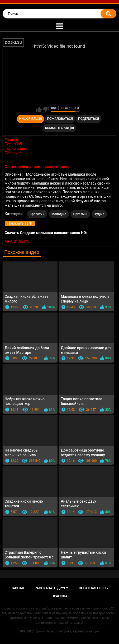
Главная (16, 588)
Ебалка (11, 140)
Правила (59, 596)
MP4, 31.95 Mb (17, 241)
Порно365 (13, 144)
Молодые (59, 214)
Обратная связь (93, 588)
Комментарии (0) (59, 128)
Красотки (37, 214)
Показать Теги (20, 223)
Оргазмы (80, 214)
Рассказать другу (52, 588)
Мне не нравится (46, 109)
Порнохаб (13, 153)
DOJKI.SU (13, 42)
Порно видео (16, 148)
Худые (99, 214)
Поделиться (89, 119)
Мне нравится (39, 109)
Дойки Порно (46, 631)
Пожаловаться (60, 119)
